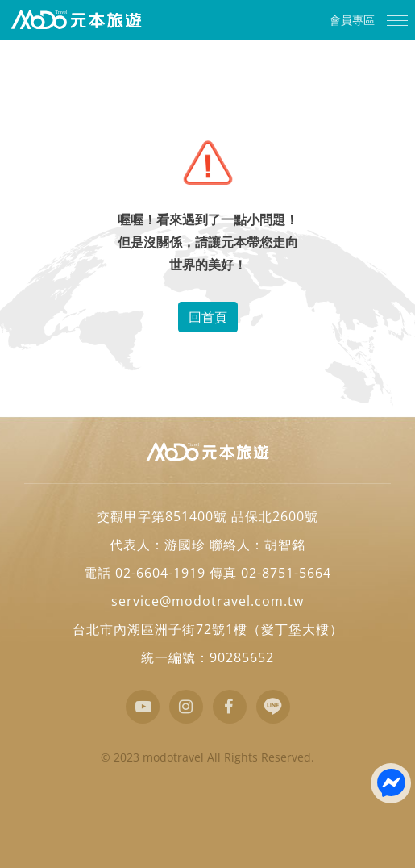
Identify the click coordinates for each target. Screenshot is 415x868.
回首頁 (208, 317)
